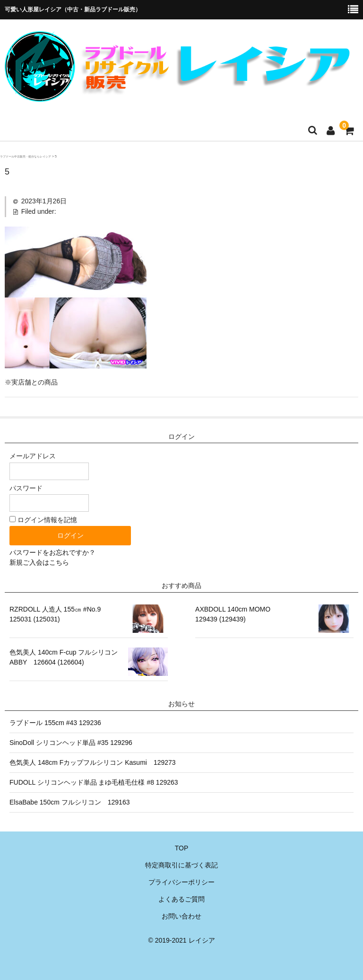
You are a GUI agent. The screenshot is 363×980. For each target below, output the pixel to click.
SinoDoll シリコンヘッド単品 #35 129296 (71, 743)
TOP (182, 848)
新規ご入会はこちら (39, 562)
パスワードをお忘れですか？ (52, 552)
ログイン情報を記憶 (43, 520)
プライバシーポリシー (181, 882)
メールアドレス (49, 466)
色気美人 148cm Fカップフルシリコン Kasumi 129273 (93, 762)
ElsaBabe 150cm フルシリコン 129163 (69, 802)
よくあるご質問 (181, 899)
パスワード (49, 498)
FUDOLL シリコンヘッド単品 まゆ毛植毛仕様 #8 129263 (94, 782)
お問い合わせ (181, 916)
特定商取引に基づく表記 (181, 865)
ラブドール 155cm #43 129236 (55, 723)
